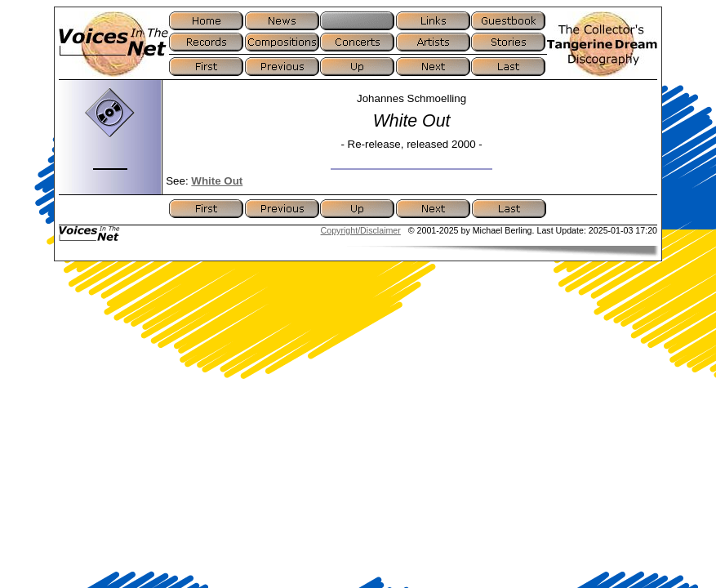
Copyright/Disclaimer (361, 230)
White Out (217, 181)
